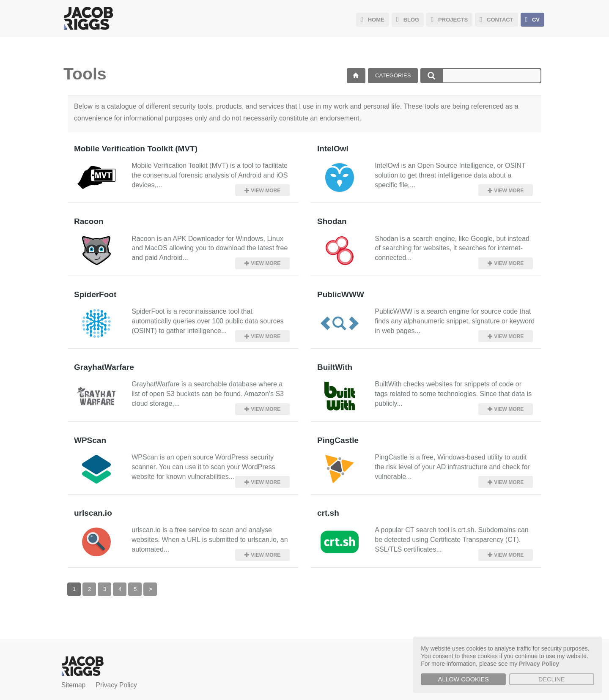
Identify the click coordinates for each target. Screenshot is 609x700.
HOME (373, 20)
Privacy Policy (117, 683)
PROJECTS (449, 20)
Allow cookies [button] (464, 679)
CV (532, 20)
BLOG (408, 20)
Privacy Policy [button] (539, 664)
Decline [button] (551, 679)
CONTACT (496, 20)
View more (264, 190)
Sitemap (73, 683)
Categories (393, 75)
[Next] (150, 588)
